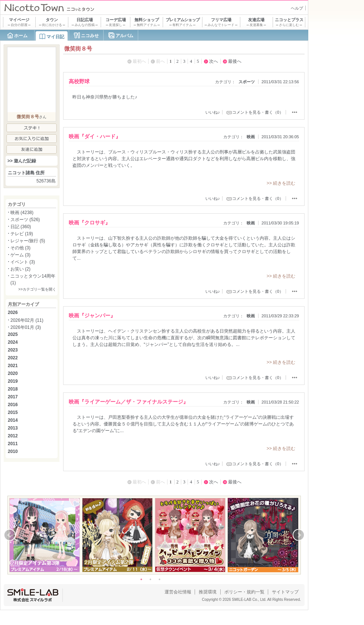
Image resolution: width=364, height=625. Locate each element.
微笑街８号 (28, 117)
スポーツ (247, 82)
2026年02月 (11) (27, 320)
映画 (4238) (22, 213)
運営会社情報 (178, 592)
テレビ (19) (22, 234)
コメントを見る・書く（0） (258, 112)
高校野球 (79, 81)
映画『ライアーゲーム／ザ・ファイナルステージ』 (129, 402)
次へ (214, 61)
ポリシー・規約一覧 (244, 592)
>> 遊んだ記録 (22, 161)
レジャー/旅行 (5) (28, 241)
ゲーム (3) (20, 255)
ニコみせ (90, 36)
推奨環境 (208, 592)
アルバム (124, 36)
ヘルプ (297, 8)
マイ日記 (55, 37)
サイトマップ (285, 592)
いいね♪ (213, 112)
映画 (251, 137)
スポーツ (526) (25, 220)
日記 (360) (21, 227)
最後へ (235, 61)
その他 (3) (20, 248)
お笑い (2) (20, 269)
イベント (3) (23, 262)
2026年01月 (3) (26, 327)
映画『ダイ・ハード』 (95, 136)
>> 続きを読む (281, 183)
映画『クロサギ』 (90, 223)
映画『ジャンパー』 (92, 315)
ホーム (21, 36)
